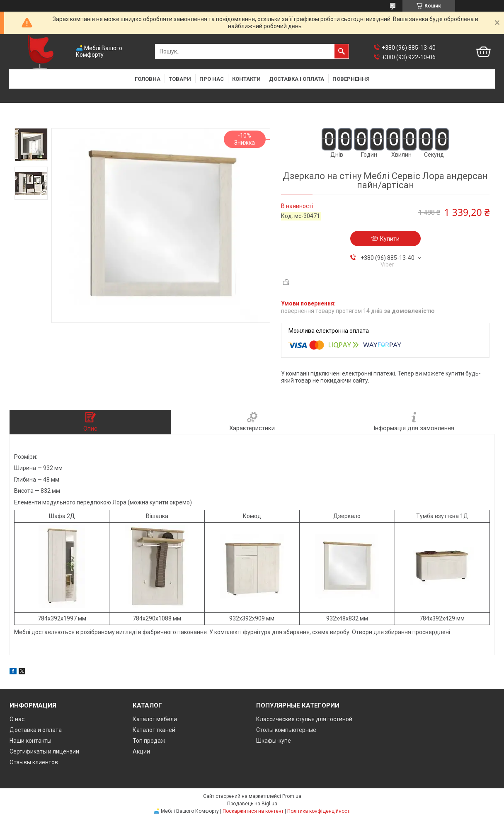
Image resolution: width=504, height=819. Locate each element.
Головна (148, 79)
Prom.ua (292, 796)
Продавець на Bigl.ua (252, 804)
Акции (141, 751)
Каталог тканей (154, 730)
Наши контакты (30, 741)
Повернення (351, 79)
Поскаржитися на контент (253, 811)
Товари (180, 79)
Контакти (246, 79)
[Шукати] (342, 51)
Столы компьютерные (286, 730)
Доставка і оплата (297, 79)
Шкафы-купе (274, 741)
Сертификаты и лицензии (44, 751)
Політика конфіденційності (319, 811)
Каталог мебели (155, 719)
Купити (390, 239)
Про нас (212, 79)
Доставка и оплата (36, 730)
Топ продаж (149, 741)
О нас (17, 719)
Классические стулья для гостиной (304, 719)
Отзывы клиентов (34, 762)
